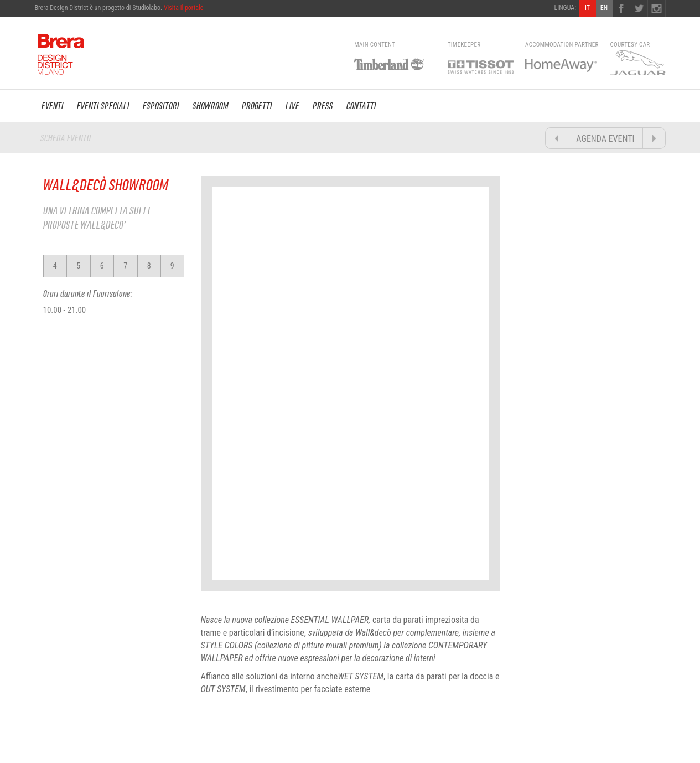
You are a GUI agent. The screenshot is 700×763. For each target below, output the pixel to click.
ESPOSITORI (161, 106)
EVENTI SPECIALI (103, 106)
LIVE (292, 106)
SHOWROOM (211, 106)
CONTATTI (361, 106)
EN (604, 8)
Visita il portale (184, 8)
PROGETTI (257, 106)
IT (587, 8)
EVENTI (53, 106)
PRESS (323, 106)
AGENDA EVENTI (605, 139)
